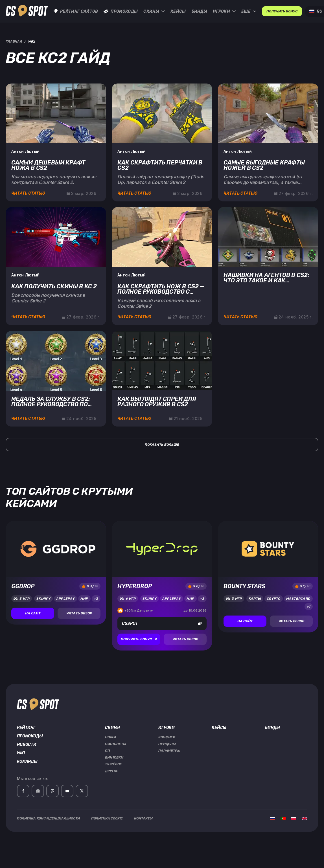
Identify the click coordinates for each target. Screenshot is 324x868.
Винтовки (114, 757)
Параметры (169, 751)
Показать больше (162, 445)
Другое (112, 771)
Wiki (21, 753)
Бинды (200, 11)
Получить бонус (139, 639)
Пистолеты (116, 744)
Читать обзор (79, 613)
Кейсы (178, 11)
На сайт (33, 613)
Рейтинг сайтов (76, 11)
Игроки (224, 11)
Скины (154, 11)
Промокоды (121, 11)
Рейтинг (26, 728)
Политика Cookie (107, 818)
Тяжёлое (113, 764)
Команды (27, 762)
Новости (27, 745)
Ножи (110, 737)
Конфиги (167, 737)
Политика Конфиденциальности (48, 818)
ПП (108, 751)
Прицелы (167, 744)
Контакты (143, 818)
